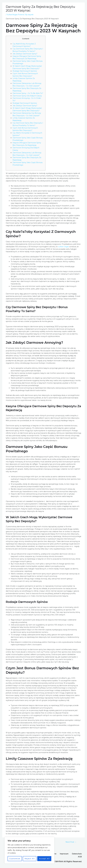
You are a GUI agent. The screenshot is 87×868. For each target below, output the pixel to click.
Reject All (30, 859)
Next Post (71, 842)
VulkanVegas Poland (15, 15)
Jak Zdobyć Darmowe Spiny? (25, 54)
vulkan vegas (63, 247)
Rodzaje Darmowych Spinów (25, 71)
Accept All (44, 859)
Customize (15, 859)
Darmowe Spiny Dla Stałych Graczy (27, 96)
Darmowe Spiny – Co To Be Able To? (28, 93)
